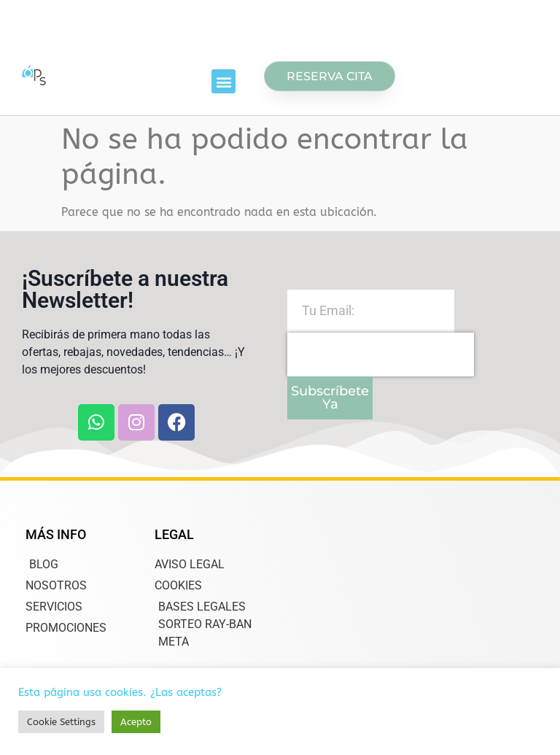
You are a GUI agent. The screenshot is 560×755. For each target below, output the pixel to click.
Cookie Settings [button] (61, 722)
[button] (223, 81)
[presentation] (381, 355)
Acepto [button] (136, 722)
